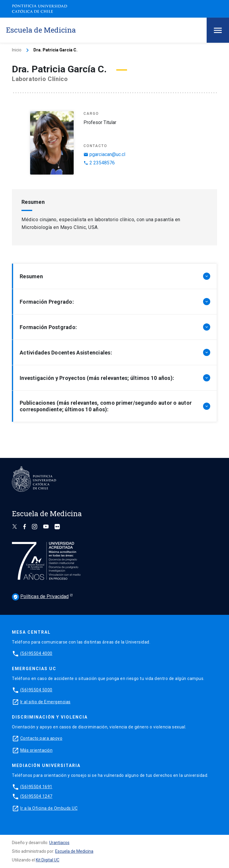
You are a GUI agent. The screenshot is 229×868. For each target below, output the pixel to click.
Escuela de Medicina (74, 851)
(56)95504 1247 (36, 796)
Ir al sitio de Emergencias (45, 702)
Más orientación (37, 750)
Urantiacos (59, 843)
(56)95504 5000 (36, 690)
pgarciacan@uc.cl (104, 154)
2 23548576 (99, 163)
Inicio (17, 50)
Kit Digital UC (48, 860)
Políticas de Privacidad (40, 597)
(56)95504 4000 (36, 653)
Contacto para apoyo (41, 738)
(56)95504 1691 (36, 787)
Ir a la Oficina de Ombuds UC (49, 808)
